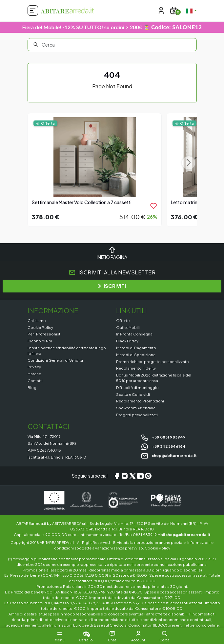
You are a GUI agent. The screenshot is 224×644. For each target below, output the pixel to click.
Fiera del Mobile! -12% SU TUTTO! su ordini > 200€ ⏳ (112, 27)
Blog (32, 387)
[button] (165, 633)
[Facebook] (117, 476)
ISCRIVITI (112, 286)
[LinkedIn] (140, 476)
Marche (34, 374)
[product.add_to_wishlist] (153, 206)
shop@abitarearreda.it (169, 455)
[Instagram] (125, 476)
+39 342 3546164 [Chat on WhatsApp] (163, 446)
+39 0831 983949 (163, 437)
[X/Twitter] (132, 476)
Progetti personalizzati (137, 415)
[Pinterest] (148, 476)
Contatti (35, 380)
